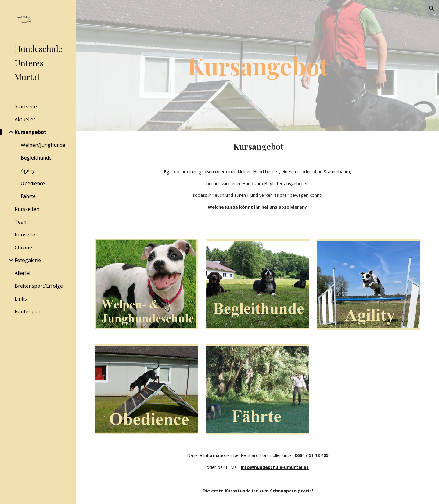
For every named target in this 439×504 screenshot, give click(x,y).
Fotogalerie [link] (28, 260)
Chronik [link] (24, 247)
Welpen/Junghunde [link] (43, 145)
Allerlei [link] (22, 273)
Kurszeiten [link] (27, 209)
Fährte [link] (28, 196)
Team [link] (21, 222)
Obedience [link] (33, 183)
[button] (432, 9)
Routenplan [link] (28, 311)
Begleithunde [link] (36, 158)
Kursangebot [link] (31, 132)
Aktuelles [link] (25, 119)
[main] (258, 66)
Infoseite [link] (25, 235)
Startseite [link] (26, 106)
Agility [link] (28, 171)
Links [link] (21, 299)
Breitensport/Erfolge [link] (39, 286)
